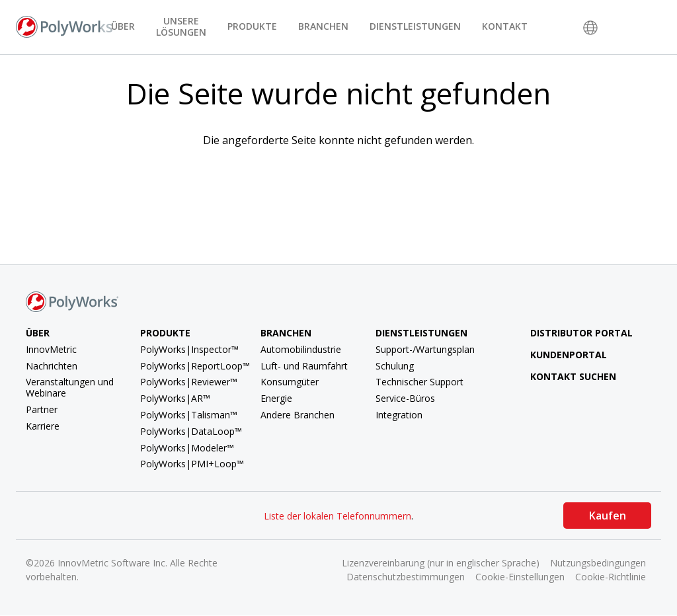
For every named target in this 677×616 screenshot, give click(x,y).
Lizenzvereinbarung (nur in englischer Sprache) (441, 563)
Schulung (395, 366)
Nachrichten (52, 366)
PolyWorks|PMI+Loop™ (192, 464)
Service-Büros (405, 398)
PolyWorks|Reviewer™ (189, 382)
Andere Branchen (298, 415)
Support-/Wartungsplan (425, 349)
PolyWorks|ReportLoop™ (195, 366)
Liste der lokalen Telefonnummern (338, 516)
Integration (399, 415)
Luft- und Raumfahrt (304, 366)
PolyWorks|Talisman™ (189, 415)
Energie (276, 398)
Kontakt (505, 26)
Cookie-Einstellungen (520, 577)
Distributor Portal (581, 333)
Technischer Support (419, 382)
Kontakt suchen (563, 376)
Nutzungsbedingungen (598, 563)
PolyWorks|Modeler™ (187, 448)
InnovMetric (51, 349)
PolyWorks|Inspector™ (189, 349)
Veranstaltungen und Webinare (70, 387)
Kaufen (608, 516)
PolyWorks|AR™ (175, 398)
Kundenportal (558, 355)
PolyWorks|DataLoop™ (191, 431)
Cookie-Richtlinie (611, 577)
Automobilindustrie (301, 349)
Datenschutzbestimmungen (406, 577)
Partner (42, 409)
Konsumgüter (290, 382)
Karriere (43, 426)
